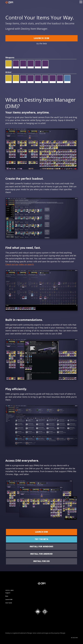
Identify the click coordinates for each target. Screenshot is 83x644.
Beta (7, 596)
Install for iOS (41, 561)
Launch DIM (41, 38)
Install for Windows (41, 546)
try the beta (41, 539)
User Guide (9, 603)
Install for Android (41, 554)
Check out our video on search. (20, 264)
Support (8, 593)
